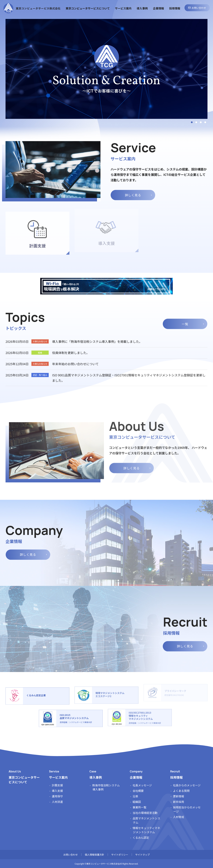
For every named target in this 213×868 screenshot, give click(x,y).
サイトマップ (143, 855)
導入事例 (96, 777)
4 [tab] (205, 122)
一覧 (185, 320)
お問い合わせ (71, 855)
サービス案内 (58, 777)
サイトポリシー (120, 855)
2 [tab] (196, 122)
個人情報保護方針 (95, 855)
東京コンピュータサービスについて (24, 780)
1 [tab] (192, 122)
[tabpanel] (107, 69)
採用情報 (176, 777)
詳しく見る (133, 191)
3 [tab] (201, 122)
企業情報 (136, 777)
